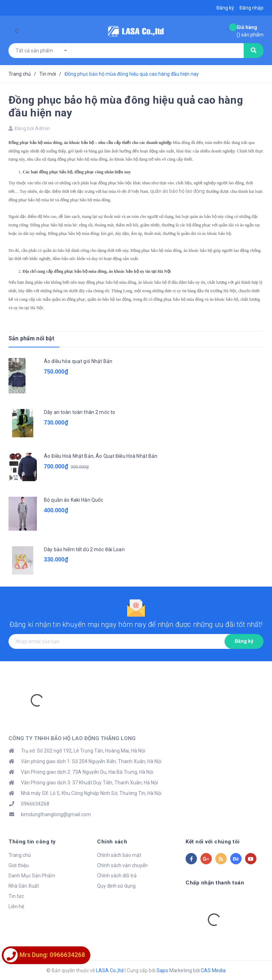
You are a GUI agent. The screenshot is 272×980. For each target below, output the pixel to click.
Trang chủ (20, 855)
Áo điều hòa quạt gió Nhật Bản (78, 361)
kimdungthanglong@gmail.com (56, 814)
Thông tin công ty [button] (32, 842)
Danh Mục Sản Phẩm (32, 876)
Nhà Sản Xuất (24, 886)
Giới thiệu (19, 865)
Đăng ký (244, 641)
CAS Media (213, 970)
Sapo (162, 970)
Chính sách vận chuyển (122, 865)
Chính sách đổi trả (117, 876)
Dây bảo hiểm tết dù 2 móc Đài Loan (84, 549)
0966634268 (35, 804)
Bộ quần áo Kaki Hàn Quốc (73, 500)
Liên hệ (16, 906)
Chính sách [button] (112, 842)
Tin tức (16, 896)
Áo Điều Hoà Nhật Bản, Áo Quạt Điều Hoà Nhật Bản (101, 456)
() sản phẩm (250, 31)
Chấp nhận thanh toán (215, 883)
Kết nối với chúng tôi (213, 842)
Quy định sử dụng (116, 886)
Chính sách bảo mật (119, 855)
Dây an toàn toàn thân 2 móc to (80, 412)
